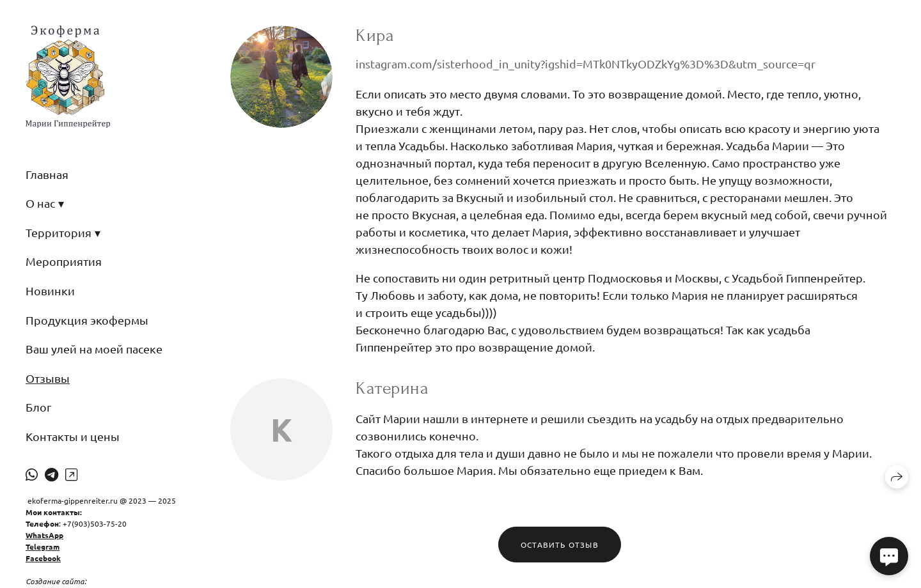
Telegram (43, 546)
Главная (47, 174)
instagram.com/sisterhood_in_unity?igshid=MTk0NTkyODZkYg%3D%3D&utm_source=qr (586, 64)
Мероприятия (64, 261)
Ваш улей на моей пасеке (94, 349)
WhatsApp (44, 535)
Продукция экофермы (87, 320)
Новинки (50, 290)
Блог (39, 407)
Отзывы (48, 378)
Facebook (43, 558)
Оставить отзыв (560, 545)
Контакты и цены (73, 436)
